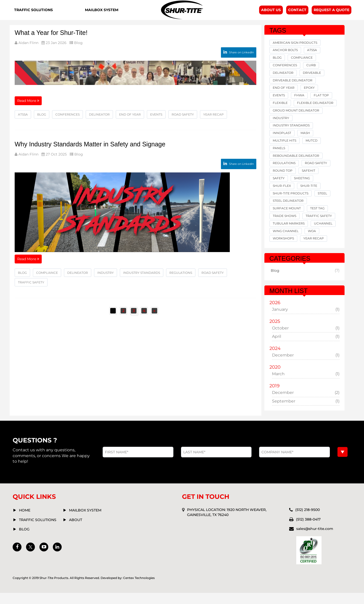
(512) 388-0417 (308, 530)
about (76, 531)
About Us (271, 15)
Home (25, 521)
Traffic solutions (38, 531)
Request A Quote (332, 15)
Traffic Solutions (32, 15)
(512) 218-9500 (308, 521)
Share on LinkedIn (239, 63)
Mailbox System (101, 15)
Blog (77, 54)
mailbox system (85, 521)
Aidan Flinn (28, 54)
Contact (297, 15)
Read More (28, 110)
